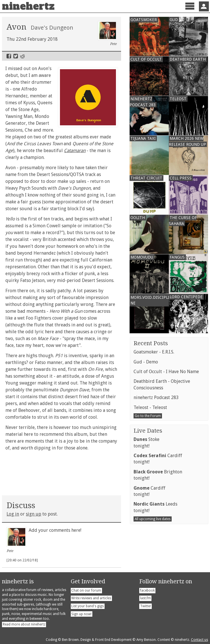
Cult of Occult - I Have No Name (166, 372)
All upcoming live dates (153, 519)
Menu (190, 11)
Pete (107, 34)
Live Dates (148, 431)
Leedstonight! (155, 507)
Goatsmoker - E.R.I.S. (154, 352)
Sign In (204, 6)
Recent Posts (151, 343)
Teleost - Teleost (150, 407)
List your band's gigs (88, 606)
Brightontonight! (158, 475)
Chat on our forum (86, 590)
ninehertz (28, 6)
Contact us (199, 640)
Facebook (9, 56)
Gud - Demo (146, 362)
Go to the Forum (148, 416)
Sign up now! (81, 614)
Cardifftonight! (158, 459)
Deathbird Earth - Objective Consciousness (162, 384)
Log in (13, 514)
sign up (34, 514)
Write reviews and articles (91, 598)
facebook (147, 590)
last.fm (145, 598)
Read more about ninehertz (24, 624)
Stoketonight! (146, 442)
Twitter (16, 56)
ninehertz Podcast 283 (156, 397)
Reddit (22, 56)
